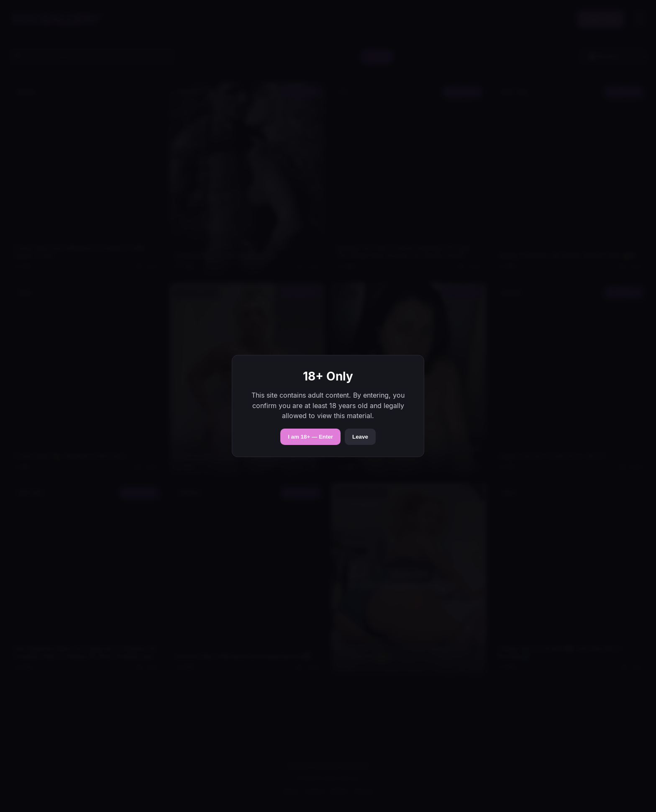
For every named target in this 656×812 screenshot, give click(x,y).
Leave (360, 437)
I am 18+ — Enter (310, 437)
